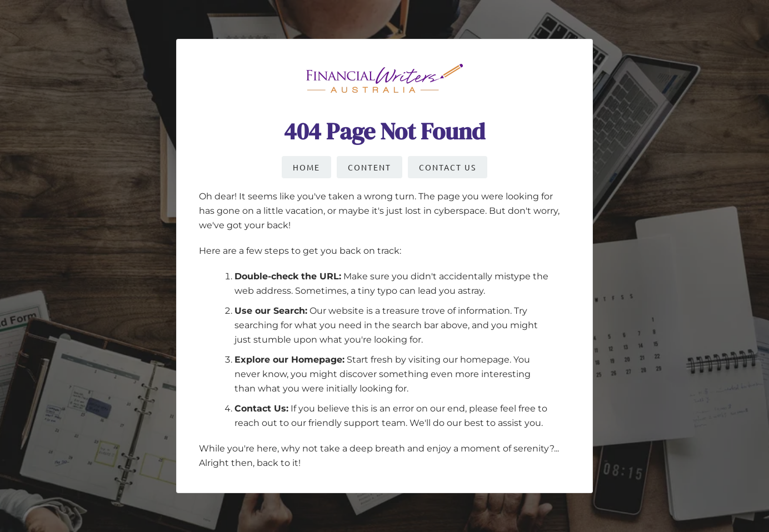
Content (369, 167)
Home (306, 167)
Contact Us (448, 167)
